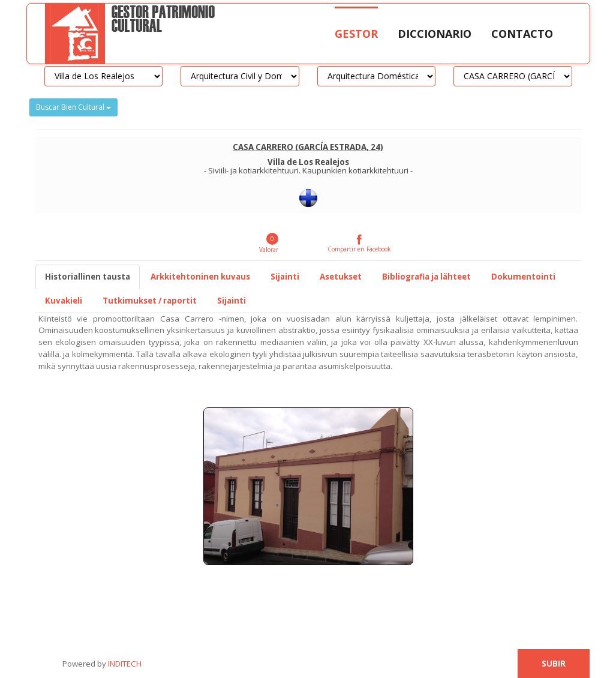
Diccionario (435, 34)
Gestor (356, 34)
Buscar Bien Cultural (73, 107)
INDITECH (124, 664)
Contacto (522, 34)
